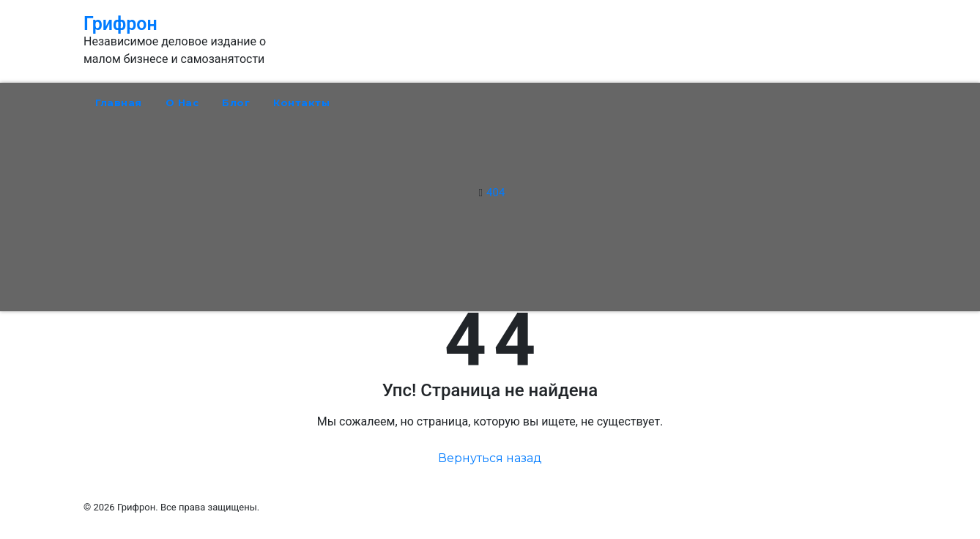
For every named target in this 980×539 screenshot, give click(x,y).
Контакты (301, 103)
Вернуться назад (490, 458)
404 (495, 193)
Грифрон (120, 24)
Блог (236, 103)
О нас (182, 103)
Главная (119, 103)
